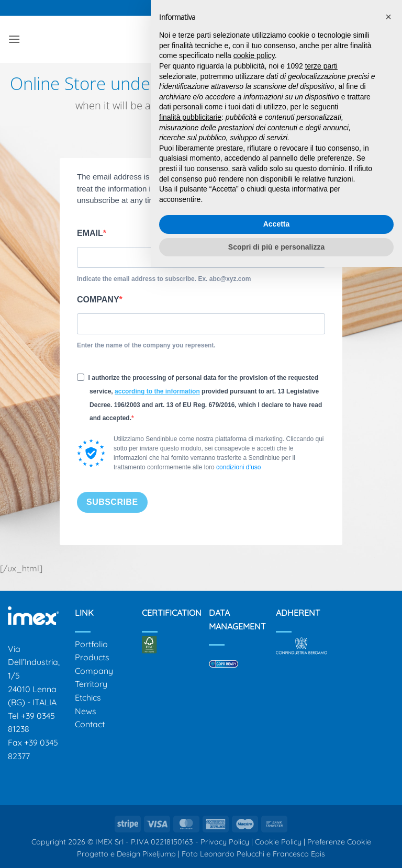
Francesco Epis (299, 854)
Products (92, 657)
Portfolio (91, 644)
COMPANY (98, 300)
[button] (14, 39)
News (86, 711)
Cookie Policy (278, 842)
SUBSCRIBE (112, 502)
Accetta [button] (277, 224)
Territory (91, 684)
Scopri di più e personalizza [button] (276, 247)
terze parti (321, 66)
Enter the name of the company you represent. (146, 345)
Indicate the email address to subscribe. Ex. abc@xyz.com (164, 279)
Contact (90, 724)
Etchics (88, 697)
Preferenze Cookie (339, 842)
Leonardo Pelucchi (233, 854)
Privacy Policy (225, 842)
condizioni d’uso (238, 467)
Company (94, 671)
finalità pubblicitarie (190, 117)
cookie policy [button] (254, 55)
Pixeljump (159, 854)
